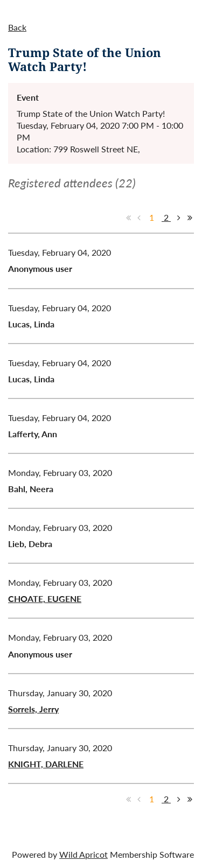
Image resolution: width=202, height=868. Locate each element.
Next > (179, 218)
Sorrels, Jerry (33, 709)
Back (17, 27)
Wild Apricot (83, 854)
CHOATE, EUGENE (45, 598)
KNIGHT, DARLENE (46, 764)
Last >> (190, 218)
